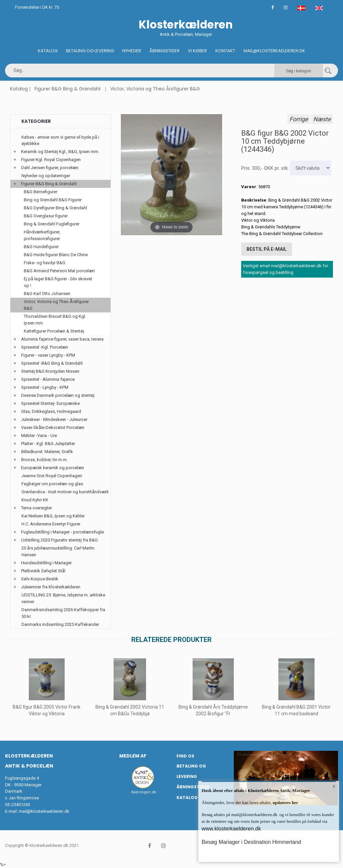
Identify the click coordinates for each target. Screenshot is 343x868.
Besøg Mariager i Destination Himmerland (251, 842)
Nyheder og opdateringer (46, 176)
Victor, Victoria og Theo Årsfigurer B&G (155, 89)
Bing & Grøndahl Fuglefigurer (52, 224)
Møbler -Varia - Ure (39, 436)
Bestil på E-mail (267, 249)
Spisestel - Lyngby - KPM (45, 387)
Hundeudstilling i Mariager (46, 563)
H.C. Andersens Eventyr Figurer (51, 524)
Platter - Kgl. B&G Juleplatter (48, 444)
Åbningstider (164, 51)
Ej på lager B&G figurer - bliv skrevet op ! (58, 282)
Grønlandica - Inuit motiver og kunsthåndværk (65, 492)
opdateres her (285, 803)
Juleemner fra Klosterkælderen (51, 587)
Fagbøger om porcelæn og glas (52, 484)
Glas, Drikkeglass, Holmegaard (51, 411)
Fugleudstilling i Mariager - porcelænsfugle (62, 532)
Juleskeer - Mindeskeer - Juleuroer (54, 419)
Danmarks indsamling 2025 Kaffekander (60, 624)
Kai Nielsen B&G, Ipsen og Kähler (53, 516)
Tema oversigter (37, 508)
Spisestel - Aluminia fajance (48, 379)
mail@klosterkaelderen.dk (44, 811)
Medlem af (133, 756)
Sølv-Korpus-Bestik (40, 579)
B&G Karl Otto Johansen (47, 294)
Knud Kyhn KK (35, 500)
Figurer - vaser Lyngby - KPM (48, 355)
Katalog (48, 51)
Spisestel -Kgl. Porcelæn (45, 347)
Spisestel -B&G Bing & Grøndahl (52, 363)
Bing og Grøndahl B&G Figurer (53, 200)
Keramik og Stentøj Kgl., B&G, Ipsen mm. (60, 152)
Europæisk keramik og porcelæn (53, 468)
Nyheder (132, 51)
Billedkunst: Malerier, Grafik (47, 452)
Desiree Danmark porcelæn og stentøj (58, 395)
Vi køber (197, 51)
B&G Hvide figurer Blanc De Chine (56, 255)
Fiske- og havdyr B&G (45, 263)
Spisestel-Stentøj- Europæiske (50, 403)
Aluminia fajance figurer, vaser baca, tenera (62, 339)
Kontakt (225, 51)
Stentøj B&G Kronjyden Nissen (50, 371)
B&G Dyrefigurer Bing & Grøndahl (55, 208)
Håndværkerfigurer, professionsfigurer (42, 235)
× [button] (334, 786)
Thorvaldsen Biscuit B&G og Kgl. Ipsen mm (55, 320)
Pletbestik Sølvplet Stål (43, 571)
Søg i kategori (299, 71)
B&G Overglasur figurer (46, 216)
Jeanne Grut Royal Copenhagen (52, 476)
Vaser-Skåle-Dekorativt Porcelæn (53, 427)
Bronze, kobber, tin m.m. (44, 460)
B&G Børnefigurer (41, 192)
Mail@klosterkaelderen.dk (274, 51)
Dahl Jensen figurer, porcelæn (50, 168)
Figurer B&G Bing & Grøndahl (67, 89)
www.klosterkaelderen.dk (231, 829)
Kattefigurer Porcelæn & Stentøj (54, 331)
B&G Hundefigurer (41, 247)
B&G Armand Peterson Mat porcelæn (59, 271)
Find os (185, 756)
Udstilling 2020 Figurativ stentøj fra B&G (59, 540)
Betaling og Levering (90, 51)
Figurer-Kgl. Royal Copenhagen (51, 160)
